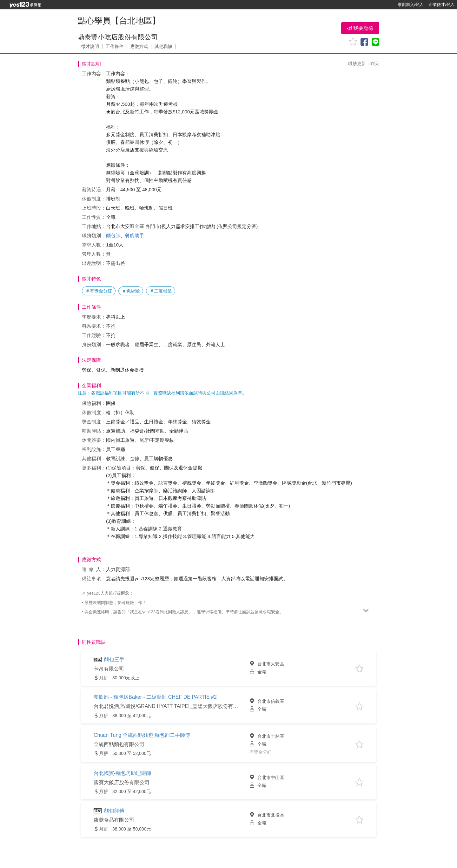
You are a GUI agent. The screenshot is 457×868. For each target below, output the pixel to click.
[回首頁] (25, 5)
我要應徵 (360, 28)
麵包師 (113, 236)
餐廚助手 (135, 236)
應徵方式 (139, 46)
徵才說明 (90, 46)
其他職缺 (163, 46)
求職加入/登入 (411, 5)
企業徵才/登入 (441, 5)
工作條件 (115, 46)
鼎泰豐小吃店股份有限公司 (118, 37)
